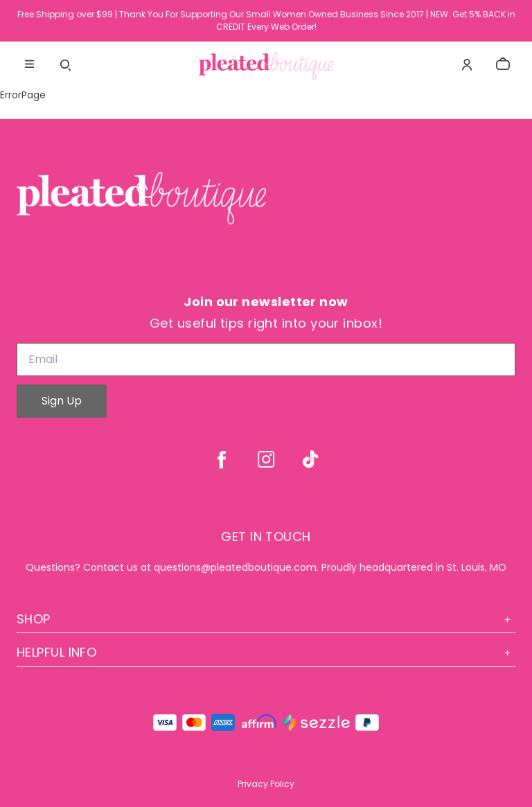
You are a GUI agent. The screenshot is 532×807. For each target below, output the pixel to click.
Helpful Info (266, 652)
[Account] (467, 64)
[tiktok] (310, 459)
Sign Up (62, 401)
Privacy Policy (266, 784)
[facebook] (222, 459)
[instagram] (266, 459)
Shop (266, 619)
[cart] (503, 64)
